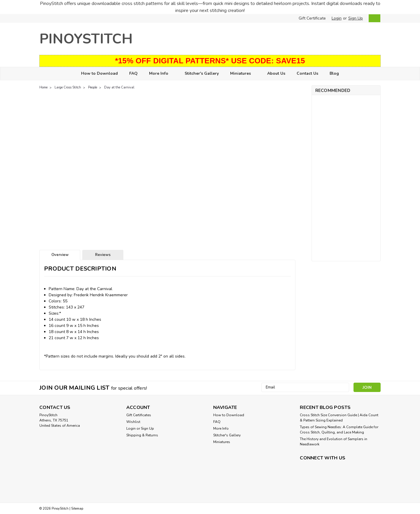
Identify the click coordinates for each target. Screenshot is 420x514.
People (93, 87)
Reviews (103, 255)
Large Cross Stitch (68, 87)
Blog (334, 73)
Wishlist (133, 422)
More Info (161, 74)
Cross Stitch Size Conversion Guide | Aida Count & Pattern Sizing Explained (339, 418)
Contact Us (307, 73)
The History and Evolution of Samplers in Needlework (334, 442)
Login (337, 18)
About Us (276, 73)
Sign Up (356, 18)
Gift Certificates (139, 415)
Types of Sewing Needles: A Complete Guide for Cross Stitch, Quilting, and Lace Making (339, 430)
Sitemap (77, 509)
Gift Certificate (312, 18)
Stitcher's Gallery (202, 73)
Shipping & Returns (142, 435)
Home (43, 87)
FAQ (133, 73)
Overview (60, 255)
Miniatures (243, 74)
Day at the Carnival (119, 87)
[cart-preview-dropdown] (373, 18)
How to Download (99, 73)
